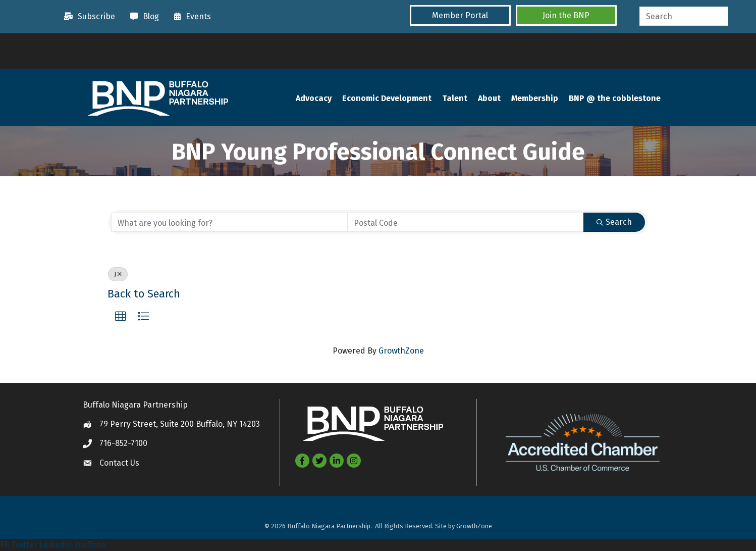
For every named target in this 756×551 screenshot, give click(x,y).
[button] (460, 15)
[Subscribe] (87, 17)
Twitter (24, 545)
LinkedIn (56, 545)
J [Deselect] (118, 274)
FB (5, 545)
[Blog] (142, 17)
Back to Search (144, 294)
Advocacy (314, 98)
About (489, 98)
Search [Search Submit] (614, 222)
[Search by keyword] (229, 222)
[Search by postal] (466, 222)
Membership (535, 98)
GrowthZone (401, 351)
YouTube (90, 545)
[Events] (190, 17)
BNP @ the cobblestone (615, 98)
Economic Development (387, 98)
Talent (455, 98)
